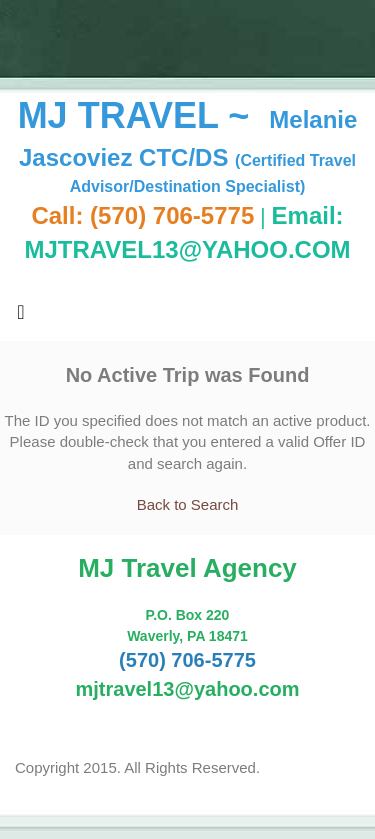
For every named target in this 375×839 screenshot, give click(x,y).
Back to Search (188, 504)
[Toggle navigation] (21, 317)
